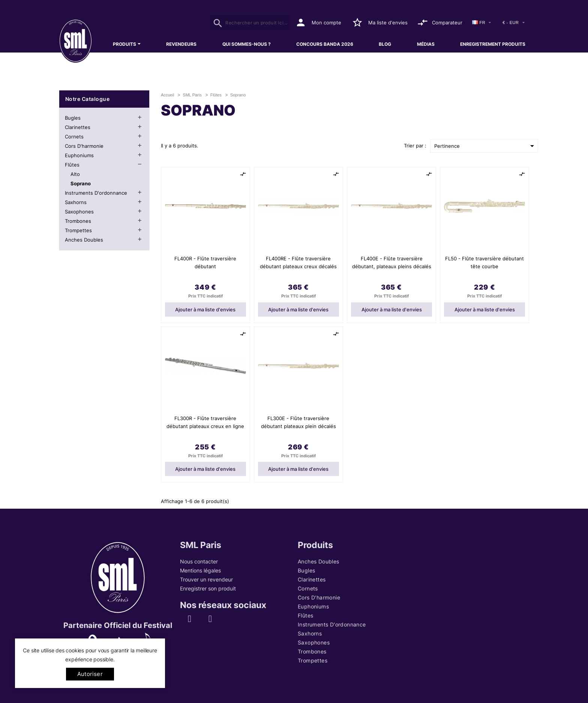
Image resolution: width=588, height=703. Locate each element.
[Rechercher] (250, 23)
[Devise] (514, 23)
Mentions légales (200, 570)
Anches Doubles (84, 240)
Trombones (78, 221)
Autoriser (90, 674)
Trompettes (78, 230)
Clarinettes (78, 127)
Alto (75, 174)
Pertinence (485, 146)
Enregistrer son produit (208, 588)
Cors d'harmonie (84, 146)
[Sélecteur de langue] (483, 23)
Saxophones (79, 212)
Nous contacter (199, 561)
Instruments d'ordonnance (96, 193)
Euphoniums (79, 155)
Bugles (73, 118)
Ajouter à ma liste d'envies (205, 309)
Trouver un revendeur (206, 579)
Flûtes (72, 165)
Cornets (74, 137)
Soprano (81, 183)
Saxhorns (76, 202)
